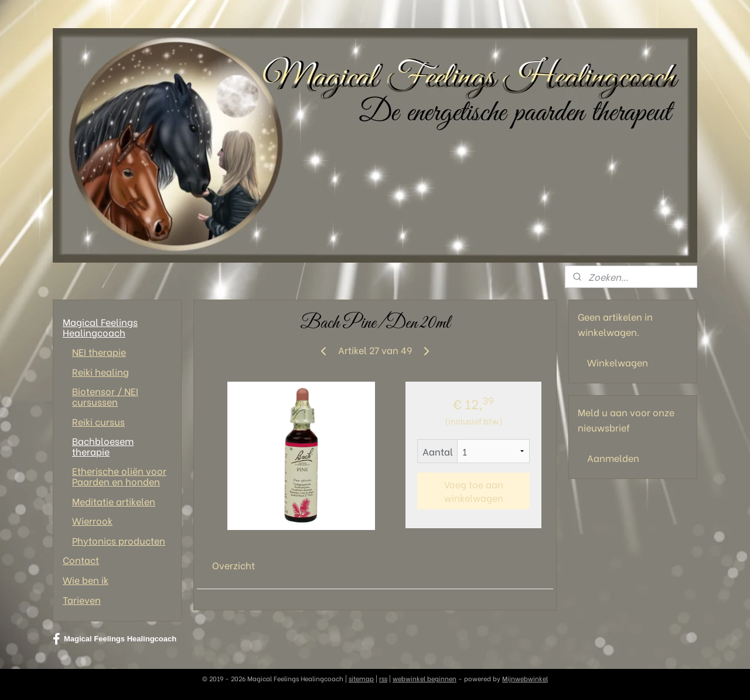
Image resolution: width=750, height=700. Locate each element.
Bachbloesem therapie (103, 446)
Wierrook (92, 520)
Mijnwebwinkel (525, 678)
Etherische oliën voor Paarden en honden (119, 476)
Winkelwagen (618, 362)
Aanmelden (613, 458)
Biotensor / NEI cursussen (105, 396)
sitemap (361, 678)
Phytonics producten (119, 540)
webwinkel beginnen (425, 678)
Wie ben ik (86, 580)
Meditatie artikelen (114, 501)
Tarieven (82, 599)
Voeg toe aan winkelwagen (473, 491)
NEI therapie (99, 351)
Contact (81, 560)
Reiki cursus (98, 421)
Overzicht (233, 565)
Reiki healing (100, 371)
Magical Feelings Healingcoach (100, 327)
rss (383, 678)
